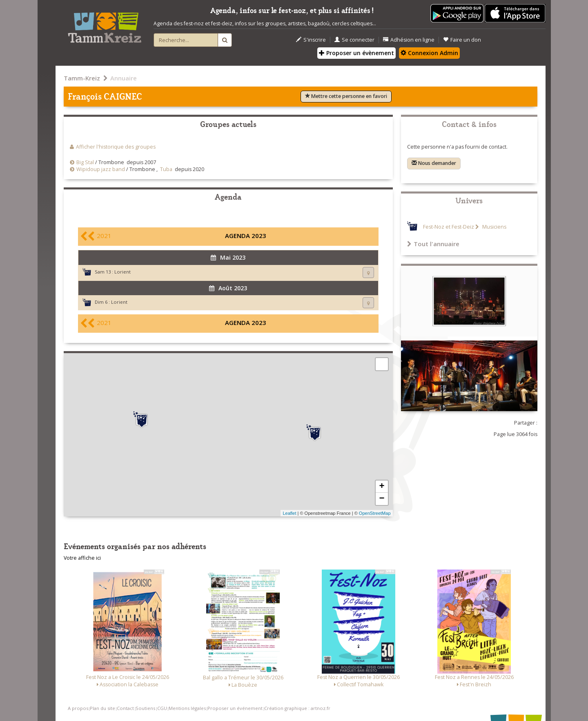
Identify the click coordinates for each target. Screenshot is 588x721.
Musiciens (494, 227)
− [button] (382, 499)
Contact (125, 708)
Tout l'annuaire (433, 244)
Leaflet (289, 513)
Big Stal (85, 162)
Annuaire (124, 78)
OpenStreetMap (375, 513)
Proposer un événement (235, 708)
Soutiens (145, 708)
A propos (78, 708)
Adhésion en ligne (409, 40)
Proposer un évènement (356, 53)
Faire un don (462, 40)
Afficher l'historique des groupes (116, 147)
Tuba (166, 169)
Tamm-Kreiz (82, 78)
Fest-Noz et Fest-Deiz (449, 227)
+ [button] (382, 487)
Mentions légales (187, 708)
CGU (162, 708)
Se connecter (354, 40)
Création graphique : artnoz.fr (297, 708)
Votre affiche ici (82, 558)
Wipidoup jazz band (101, 169)
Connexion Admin (429, 53)
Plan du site (102, 708)
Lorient (122, 272)
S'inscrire (311, 40)
